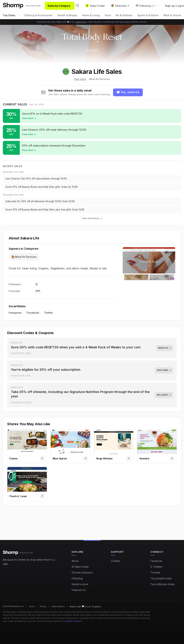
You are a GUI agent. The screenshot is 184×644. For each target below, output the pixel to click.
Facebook (33, 315)
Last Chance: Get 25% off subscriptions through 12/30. (39, 179)
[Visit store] (42, 464)
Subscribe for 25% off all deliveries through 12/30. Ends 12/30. (44, 203)
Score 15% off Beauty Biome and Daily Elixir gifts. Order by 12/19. (45, 188)
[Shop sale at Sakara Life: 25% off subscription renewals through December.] (92, 148)
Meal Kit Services (99, 79)
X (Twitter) (157, 567)
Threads (155, 573)
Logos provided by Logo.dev (22, 621)
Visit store (80, 79)
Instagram (15, 315)
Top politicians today (163, 584)
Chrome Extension (82, 573)
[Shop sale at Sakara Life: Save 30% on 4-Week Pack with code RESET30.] (92, 116)
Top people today (161, 578)
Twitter (48, 315)
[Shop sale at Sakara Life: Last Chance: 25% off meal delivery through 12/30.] (92, 132)
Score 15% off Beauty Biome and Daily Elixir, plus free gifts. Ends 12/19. (49, 212)
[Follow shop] (128, 93)
